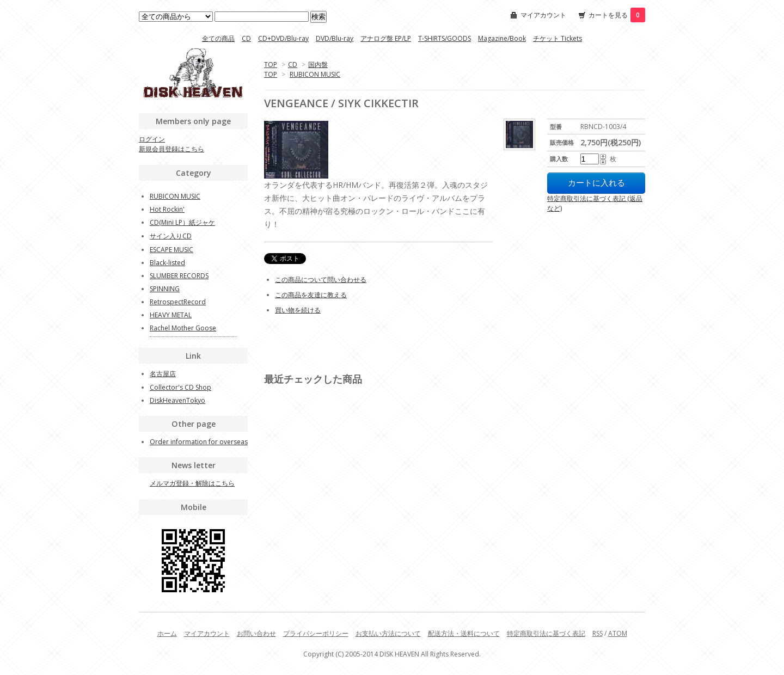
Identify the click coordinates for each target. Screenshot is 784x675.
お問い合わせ (256, 633)
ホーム (167, 633)
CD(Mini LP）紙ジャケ (182, 222)
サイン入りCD (171, 236)
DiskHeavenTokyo (177, 400)
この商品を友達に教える (311, 295)
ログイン (152, 139)
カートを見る (617, 15)
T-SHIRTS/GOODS (445, 38)
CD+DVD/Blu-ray (283, 38)
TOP (271, 65)
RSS (598, 633)
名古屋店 (163, 374)
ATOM (618, 633)
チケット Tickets (558, 38)
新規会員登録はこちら (171, 149)
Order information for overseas (199, 442)
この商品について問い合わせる (321, 280)
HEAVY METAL (171, 315)
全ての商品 (218, 38)
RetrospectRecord (178, 302)
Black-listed (167, 263)
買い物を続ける (298, 310)
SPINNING (165, 289)
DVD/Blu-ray (335, 38)
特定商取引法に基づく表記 (546, 633)
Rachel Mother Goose (183, 328)
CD (246, 38)
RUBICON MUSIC (315, 74)
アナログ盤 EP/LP (386, 38)
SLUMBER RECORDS (179, 276)
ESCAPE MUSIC (171, 250)
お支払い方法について (388, 633)
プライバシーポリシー (316, 633)
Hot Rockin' (167, 209)
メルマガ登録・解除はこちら (192, 483)
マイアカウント (543, 15)
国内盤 (318, 65)
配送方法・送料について (464, 633)
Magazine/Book (502, 38)
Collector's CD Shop (180, 387)
